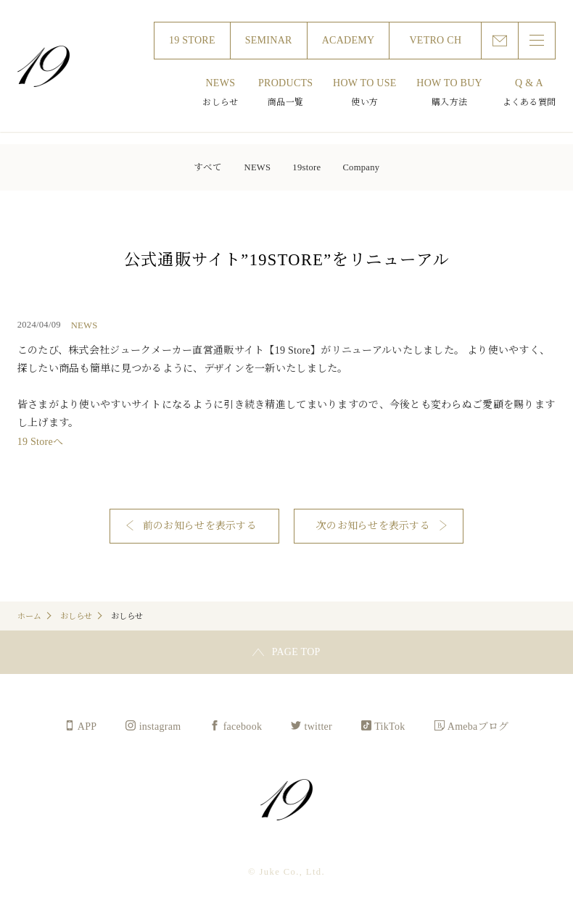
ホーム (30, 616)
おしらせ (77, 616)
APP (87, 727)
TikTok (389, 727)
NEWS (258, 167)
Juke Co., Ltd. (44, 66)
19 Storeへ (41, 442)
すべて (208, 167)
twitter (318, 727)
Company (361, 167)
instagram (160, 727)
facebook (243, 727)
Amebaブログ (478, 727)
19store (306, 167)
